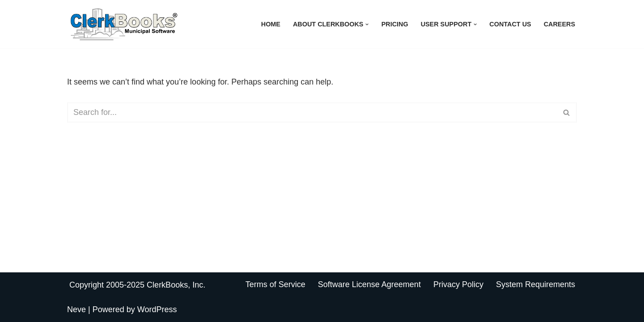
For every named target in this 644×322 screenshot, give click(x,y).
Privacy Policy (458, 284)
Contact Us (510, 24)
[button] (367, 24)
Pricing (395, 24)
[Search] (312, 112)
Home (271, 24)
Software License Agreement (369, 284)
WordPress (157, 309)
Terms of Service (275, 284)
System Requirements (536, 284)
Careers (559, 24)
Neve (76, 309)
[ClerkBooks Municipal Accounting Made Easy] (125, 24)
